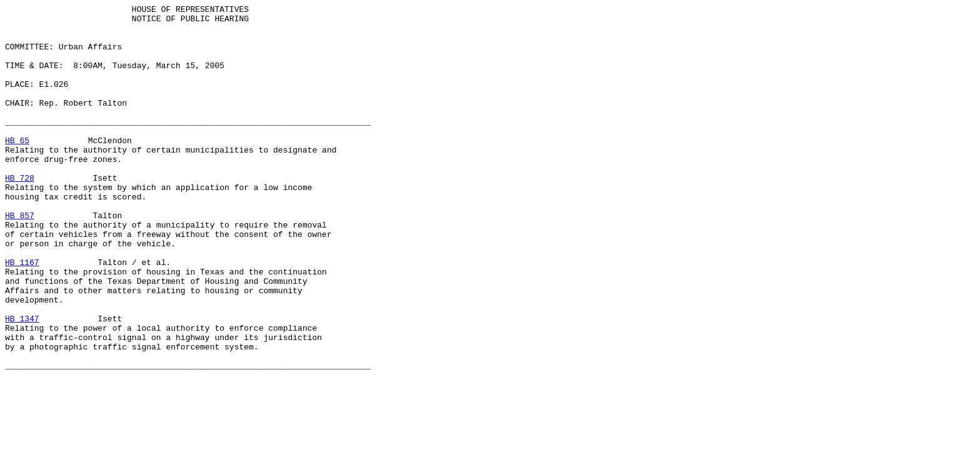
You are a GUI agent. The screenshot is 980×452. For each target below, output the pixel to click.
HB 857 (20, 258)
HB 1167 (22, 314)
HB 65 (17, 168)
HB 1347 (22, 382)
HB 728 (20, 213)
